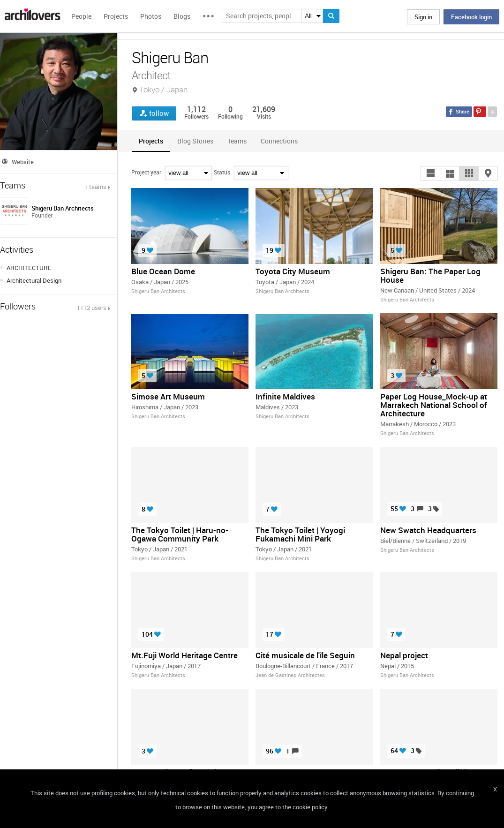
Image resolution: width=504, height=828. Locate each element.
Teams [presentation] (237, 141)
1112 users (92, 308)
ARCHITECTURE (29, 268)
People (81, 16)
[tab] (151, 141)
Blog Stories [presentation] (195, 141)
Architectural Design (34, 280)
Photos (151, 16)
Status (222, 172)
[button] (430, 173)
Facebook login (471, 17)
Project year (146, 172)
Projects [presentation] (151, 141)
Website (23, 162)
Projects (116, 16)
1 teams (95, 187)
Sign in (423, 17)
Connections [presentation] (279, 141)
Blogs (182, 16)
